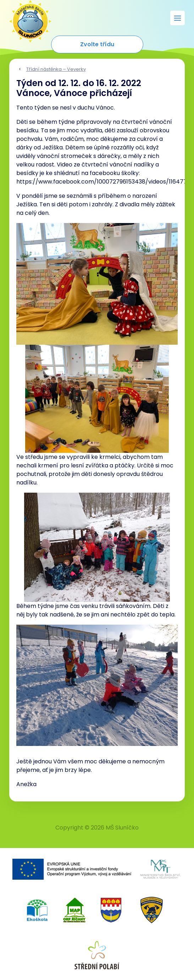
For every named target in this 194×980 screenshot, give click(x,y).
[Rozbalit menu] (178, 18)
